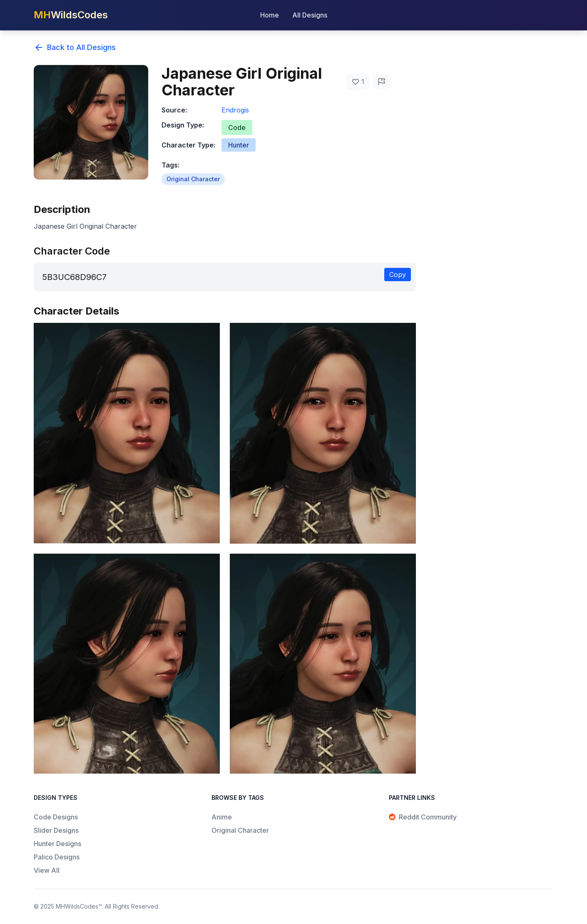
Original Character (193, 179)
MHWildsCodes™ (79, 906)
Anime (222, 817)
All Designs (310, 15)
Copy (398, 275)
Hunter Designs (57, 844)
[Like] (358, 82)
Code (237, 127)
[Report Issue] (382, 82)
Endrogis (235, 110)
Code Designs (56, 817)
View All (47, 870)
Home (270, 15)
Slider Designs (56, 830)
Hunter (239, 145)
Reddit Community (423, 817)
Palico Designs (57, 857)
